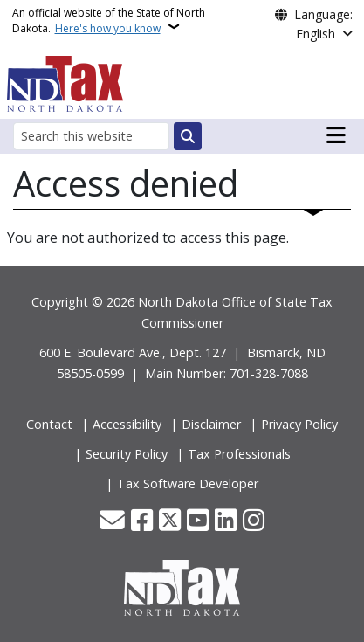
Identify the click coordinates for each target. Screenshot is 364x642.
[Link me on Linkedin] (226, 522)
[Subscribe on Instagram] (254, 522)
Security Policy (127, 454)
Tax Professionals (239, 454)
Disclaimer (211, 424)
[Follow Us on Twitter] (170, 522)
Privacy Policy (299, 424)
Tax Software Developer (188, 483)
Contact (49, 424)
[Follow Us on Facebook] (142, 522)
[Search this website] (91, 136)
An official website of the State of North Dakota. (109, 21)
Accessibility (127, 424)
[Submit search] (188, 136)
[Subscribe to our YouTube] (198, 522)
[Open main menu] (336, 135)
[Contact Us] (112, 522)
